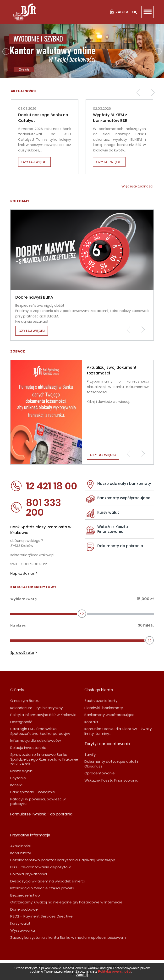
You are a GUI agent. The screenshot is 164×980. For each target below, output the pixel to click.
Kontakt (91, 722)
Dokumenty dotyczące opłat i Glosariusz (111, 764)
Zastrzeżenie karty (101, 701)
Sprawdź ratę (22, 653)
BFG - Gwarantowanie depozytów (41, 867)
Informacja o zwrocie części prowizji (42, 888)
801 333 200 (36, 508)
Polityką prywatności (115, 971)
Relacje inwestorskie (28, 748)
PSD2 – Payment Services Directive (41, 916)
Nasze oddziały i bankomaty (124, 484)
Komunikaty (21, 853)
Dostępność (21, 722)
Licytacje (18, 778)
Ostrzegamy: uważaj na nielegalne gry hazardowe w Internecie (66, 902)
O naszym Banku (25, 701)
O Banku (18, 690)
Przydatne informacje (30, 835)
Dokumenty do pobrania (120, 546)
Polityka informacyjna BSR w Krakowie (43, 715)
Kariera (16, 785)
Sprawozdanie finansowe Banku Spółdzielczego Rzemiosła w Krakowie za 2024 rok (44, 759)
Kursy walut (108, 512)
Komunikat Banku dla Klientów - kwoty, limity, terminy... (118, 731)
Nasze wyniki (21, 771)
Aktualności (20, 846)
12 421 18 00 (44, 486)
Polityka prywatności (29, 874)
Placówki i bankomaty (104, 708)
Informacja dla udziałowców (36, 740)
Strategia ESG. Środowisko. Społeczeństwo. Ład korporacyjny (40, 731)
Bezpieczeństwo (25, 895)
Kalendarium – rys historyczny (36, 708)
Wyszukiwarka (23, 930)
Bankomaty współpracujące (124, 498)
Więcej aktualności (137, 186)
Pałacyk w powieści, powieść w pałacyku (38, 801)
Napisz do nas (22, 573)
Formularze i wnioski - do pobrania (41, 814)
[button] (138, 93)
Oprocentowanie (100, 773)
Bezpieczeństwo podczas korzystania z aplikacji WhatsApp (63, 860)
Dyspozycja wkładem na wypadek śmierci (47, 881)
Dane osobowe (24, 909)
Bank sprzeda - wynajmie (33, 792)
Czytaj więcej (34, 162)
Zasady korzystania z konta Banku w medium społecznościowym (68, 937)
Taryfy (90, 754)
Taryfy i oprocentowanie (107, 744)
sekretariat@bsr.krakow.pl (32, 555)
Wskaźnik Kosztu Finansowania (113, 529)
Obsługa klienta (99, 690)
